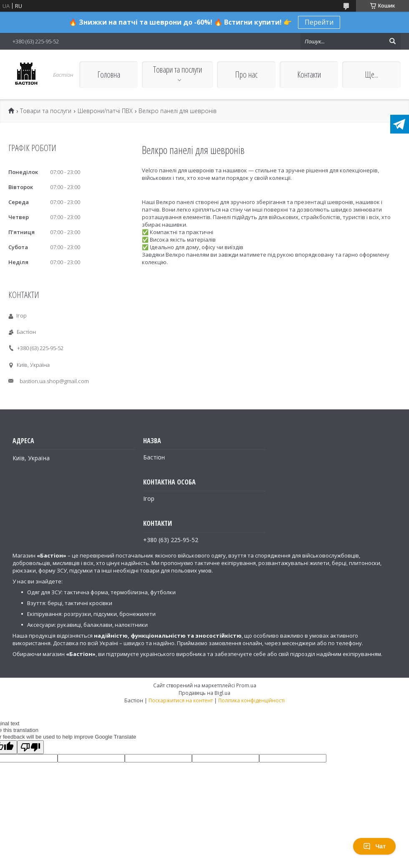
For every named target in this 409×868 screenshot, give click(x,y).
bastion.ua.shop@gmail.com (54, 381)
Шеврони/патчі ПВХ (105, 111)
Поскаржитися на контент (181, 700)
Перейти (319, 22)
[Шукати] (392, 41)
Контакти (309, 74)
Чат (374, 846)
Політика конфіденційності (251, 700)
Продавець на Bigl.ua (204, 693)
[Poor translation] (30, 747)
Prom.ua (246, 685)
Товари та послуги (178, 69)
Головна (109, 74)
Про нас (246, 74)
